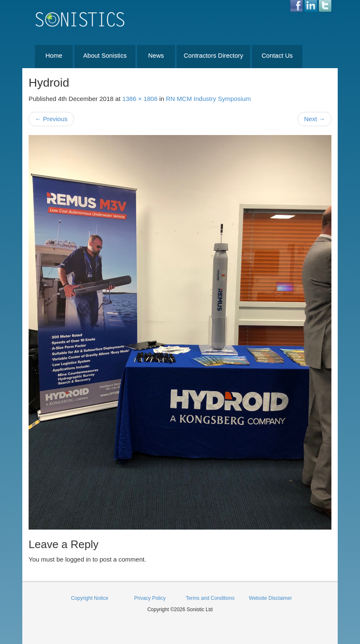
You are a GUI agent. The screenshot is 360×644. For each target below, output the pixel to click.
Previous (51, 119)
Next (315, 119)
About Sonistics (105, 55)
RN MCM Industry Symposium (209, 99)
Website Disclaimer (270, 598)
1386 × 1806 (140, 99)
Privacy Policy (150, 598)
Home (54, 55)
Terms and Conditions (210, 598)
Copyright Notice (90, 598)
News (156, 55)
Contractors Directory (214, 55)
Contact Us (277, 55)
